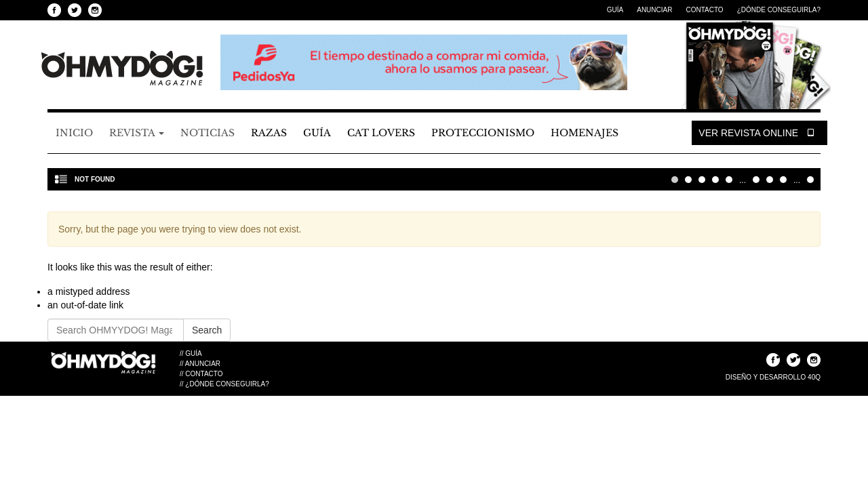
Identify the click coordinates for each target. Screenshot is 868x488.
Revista (137, 133)
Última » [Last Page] (810, 180)
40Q (814, 377)
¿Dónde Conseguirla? (779, 10)
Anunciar (654, 10)
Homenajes (585, 133)
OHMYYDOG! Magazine (122, 68)
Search (207, 330)
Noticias (208, 133)
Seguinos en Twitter (75, 10)
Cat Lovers (381, 133)
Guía (615, 10)
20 (770, 180)
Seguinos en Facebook (54, 10)
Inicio (74, 133)
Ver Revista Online (759, 133)
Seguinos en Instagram (95, 10)
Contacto (704, 10)
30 (783, 180)
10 (756, 180)
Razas (269, 133)
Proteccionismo (483, 133)
